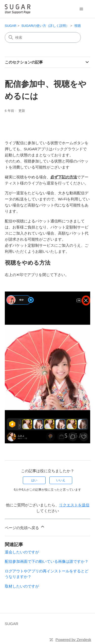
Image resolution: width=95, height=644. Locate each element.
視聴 (78, 26)
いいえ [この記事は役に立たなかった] (61, 480)
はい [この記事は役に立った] (34, 480)
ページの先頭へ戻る (25, 527)
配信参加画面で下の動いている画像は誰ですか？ (47, 561)
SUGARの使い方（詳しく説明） (45, 26)
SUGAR (11, 26)
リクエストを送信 (74, 505)
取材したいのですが (22, 586)
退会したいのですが (22, 552)
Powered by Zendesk (73, 640)
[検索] (43, 37)
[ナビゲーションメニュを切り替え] (81, 9)
